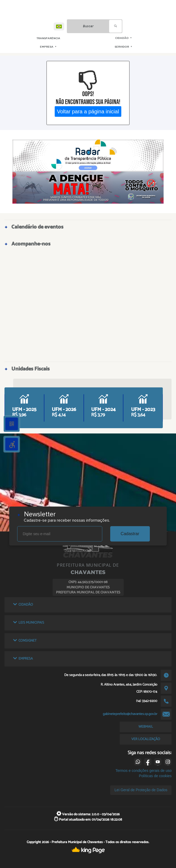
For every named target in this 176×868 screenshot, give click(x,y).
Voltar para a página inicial (88, 111)
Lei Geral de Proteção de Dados (141, 790)
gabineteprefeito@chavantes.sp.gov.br (130, 714)
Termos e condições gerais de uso (143, 771)
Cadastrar (130, 534)
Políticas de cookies (155, 776)
